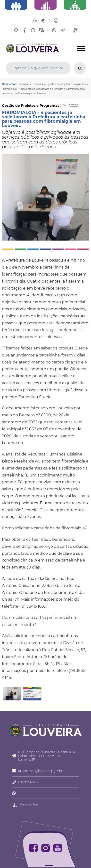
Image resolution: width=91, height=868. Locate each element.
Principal (24, 84)
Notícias (38, 84)
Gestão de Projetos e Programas (67, 84)
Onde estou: (10, 84)
